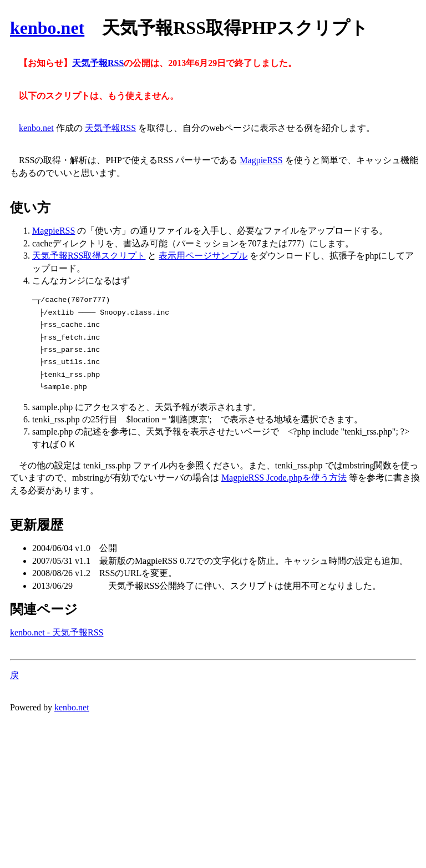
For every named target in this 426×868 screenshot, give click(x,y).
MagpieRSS (261, 160)
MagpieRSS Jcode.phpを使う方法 (284, 478)
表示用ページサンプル (203, 256)
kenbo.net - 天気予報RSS (57, 632)
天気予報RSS (98, 63)
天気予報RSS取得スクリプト (89, 256)
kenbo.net (47, 28)
